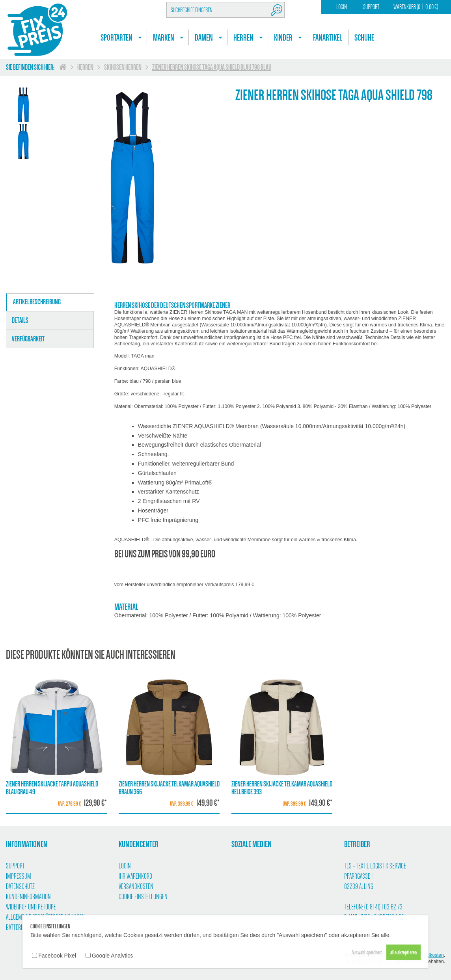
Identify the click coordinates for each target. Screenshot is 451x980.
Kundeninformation (28, 897)
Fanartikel (328, 38)
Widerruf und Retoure (31, 907)
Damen (204, 38)
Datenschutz (20, 887)
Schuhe (364, 38)
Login (342, 7)
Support (371, 7)
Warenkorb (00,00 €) (416, 7)
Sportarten (116, 38)
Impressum (19, 876)
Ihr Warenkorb (135, 876)
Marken (164, 38)
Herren (243, 38)
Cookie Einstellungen (143, 897)
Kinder (283, 38)
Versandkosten (136, 887)
